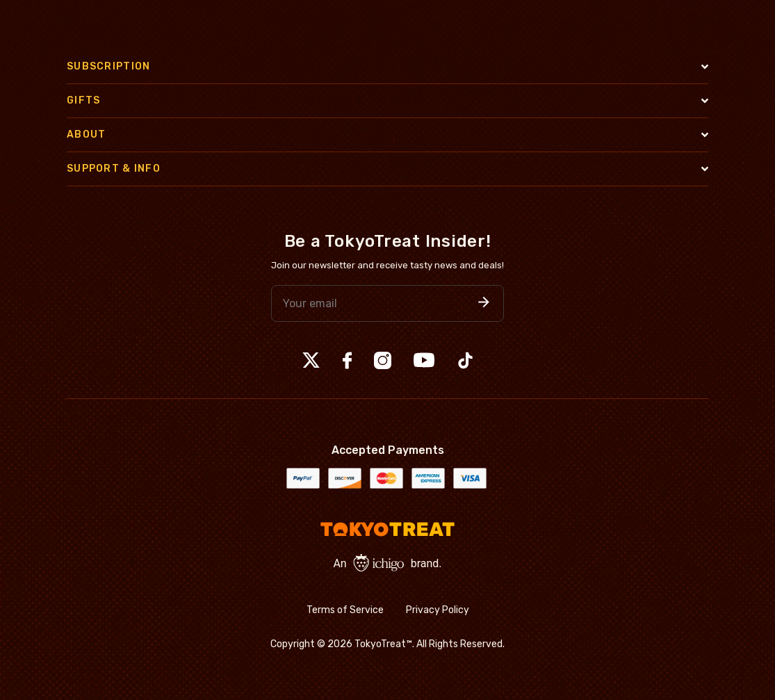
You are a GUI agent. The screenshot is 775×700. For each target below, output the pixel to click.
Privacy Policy (438, 610)
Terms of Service (345, 610)
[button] (484, 303)
